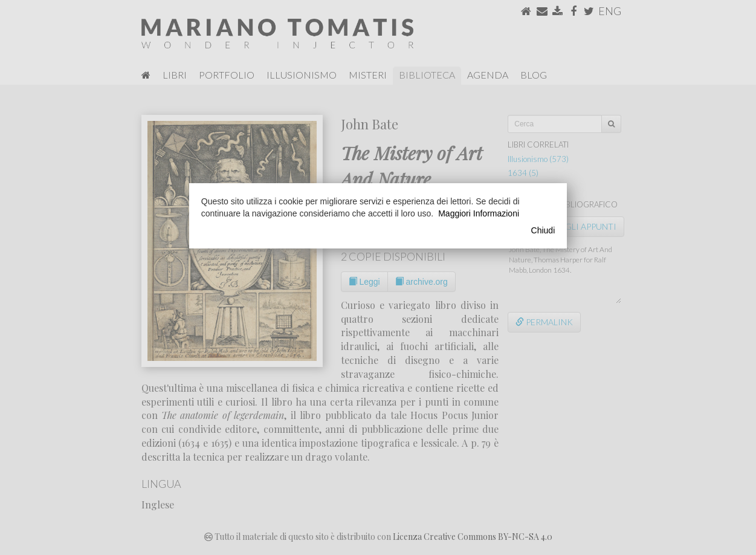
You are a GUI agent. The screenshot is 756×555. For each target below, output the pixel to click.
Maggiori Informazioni (479, 213)
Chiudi (543, 230)
